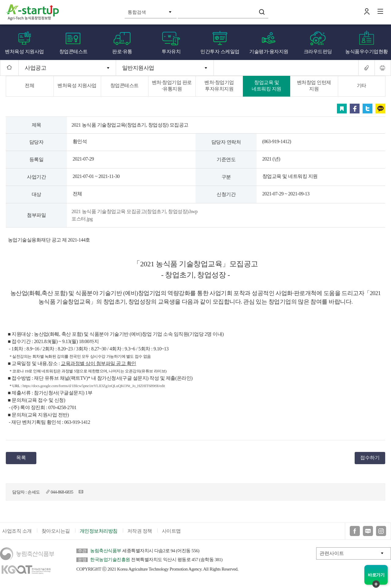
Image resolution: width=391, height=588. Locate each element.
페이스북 (355, 109)
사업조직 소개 (17, 531)
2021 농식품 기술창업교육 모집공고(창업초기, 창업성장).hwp (134, 211)
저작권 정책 (140, 531)
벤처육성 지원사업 (24, 52)
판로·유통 (122, 52)
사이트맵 (171, 531)
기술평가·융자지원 (269, 52)
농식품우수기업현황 (367, 52)
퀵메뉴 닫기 (376, 584)
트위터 (367, 109)
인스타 (381, 531)
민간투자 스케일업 (220, 52)
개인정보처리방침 (99, 531)
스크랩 (342, 109)
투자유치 (171, 52)
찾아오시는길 (56, 531)
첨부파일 (36, 215)
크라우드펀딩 (318, 52)
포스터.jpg (82, 219)
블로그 (368, 531)
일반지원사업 (138, 68)
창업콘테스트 (73, 52)
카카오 (380, 109)
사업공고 (35, 68)
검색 (262, 12)
